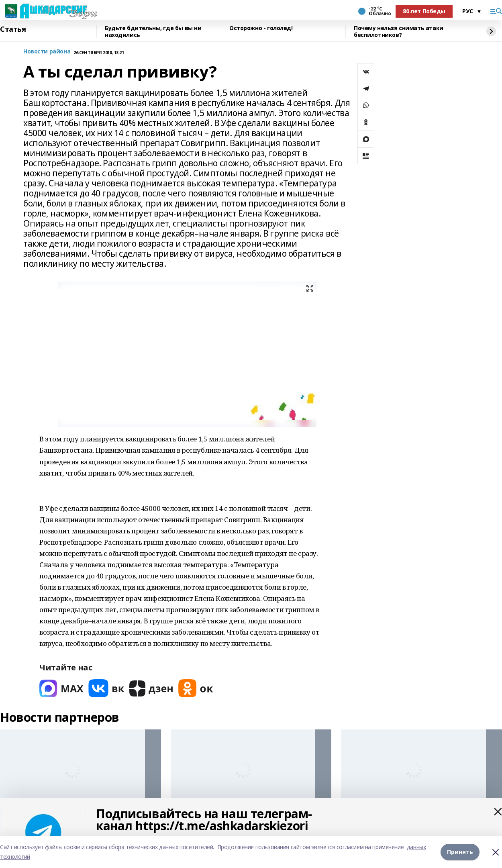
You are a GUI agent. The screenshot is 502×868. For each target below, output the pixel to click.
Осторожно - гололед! (261, 28)
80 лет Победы (424, 11)
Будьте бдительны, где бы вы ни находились (153, 32)
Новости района (47, 52)
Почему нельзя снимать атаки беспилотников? (399, 32)
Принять (460, 852)
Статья (13, 29)
